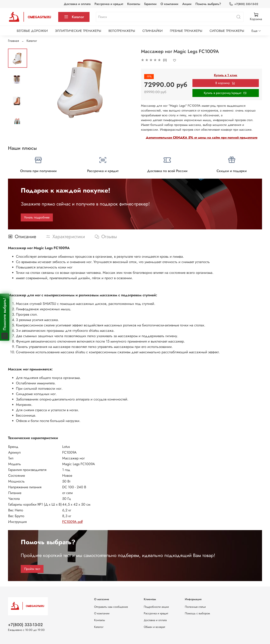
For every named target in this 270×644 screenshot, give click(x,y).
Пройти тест (32, 569)
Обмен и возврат (154, 627)
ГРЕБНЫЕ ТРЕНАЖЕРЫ (186, 31)
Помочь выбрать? (208, 4)
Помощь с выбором (197, 613)
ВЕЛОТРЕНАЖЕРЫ (122, 31)
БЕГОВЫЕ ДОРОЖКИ (32, 31)
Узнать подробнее (37, 217)
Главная (13, 41)
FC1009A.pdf (72, 522)
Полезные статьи (195, 607)
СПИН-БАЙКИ (152, 31)
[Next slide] (18, 119)
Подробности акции (156, 607)
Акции (187, 4)
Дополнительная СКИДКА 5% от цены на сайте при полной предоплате (202, 138)
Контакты (134, 4)
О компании (169, 4)
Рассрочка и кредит (109, 4)
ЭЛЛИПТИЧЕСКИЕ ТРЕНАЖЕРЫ (78, 31)
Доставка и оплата (77, 4)
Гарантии (150, 4)
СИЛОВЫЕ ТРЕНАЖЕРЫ (227, 31)
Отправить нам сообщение (111, 607)
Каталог (74, 17)
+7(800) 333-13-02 (243, 4)
